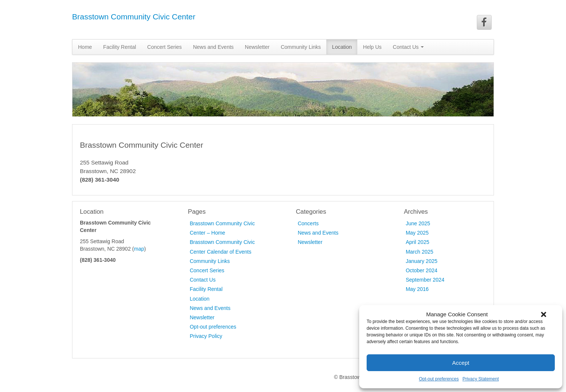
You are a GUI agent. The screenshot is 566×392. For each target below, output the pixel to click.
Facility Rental (119, 47)
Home (85, 47)
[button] (544, 314)
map (139, 249)
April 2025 (418, 242)
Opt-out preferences (439, 379)
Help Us (372, 47)
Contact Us (408, 47)
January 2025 (422, 261)
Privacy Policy (206, 336)
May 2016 (417, 289)
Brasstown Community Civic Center (134, 17)
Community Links (301, 47)
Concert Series (164, 47)
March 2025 (420, 252)
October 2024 (422, 270)
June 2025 (418, 223)
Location (342, 47)
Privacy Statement (481, 379)
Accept (461, 363)
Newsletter (257, 47)
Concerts (308, 223)
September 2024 (425, 280)
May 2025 (417, 233)
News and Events (213, 47)
